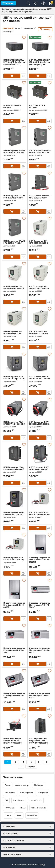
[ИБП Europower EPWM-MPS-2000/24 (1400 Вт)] (40, 137)
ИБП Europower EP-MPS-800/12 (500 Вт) (15, 334)
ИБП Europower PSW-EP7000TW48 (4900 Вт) (15, 379)
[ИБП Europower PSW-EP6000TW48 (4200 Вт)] (40, 363)
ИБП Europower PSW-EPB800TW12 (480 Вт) (15, 515)
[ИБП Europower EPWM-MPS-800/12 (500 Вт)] (40, 182)
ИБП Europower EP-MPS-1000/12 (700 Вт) (40, 334)
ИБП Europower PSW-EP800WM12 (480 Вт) (40, 470)
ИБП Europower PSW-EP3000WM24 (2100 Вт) (40, 424)
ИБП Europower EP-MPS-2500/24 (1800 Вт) (40, 243)
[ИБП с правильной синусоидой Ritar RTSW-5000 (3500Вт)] (40, 725)
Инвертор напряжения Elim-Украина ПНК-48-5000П (40, 606)
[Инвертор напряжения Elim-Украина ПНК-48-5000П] (40, 590)
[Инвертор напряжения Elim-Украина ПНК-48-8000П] (15, 590)
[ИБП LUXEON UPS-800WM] (15, 92)
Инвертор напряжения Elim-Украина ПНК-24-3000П (15, 652)
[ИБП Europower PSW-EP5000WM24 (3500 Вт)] (15, 409)
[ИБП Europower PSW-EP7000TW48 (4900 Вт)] (15, 363)
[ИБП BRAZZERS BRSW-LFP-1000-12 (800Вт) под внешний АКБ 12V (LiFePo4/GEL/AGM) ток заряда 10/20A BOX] (15, 47)
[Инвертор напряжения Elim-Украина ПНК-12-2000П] (15, 680)
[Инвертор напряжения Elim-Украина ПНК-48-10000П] (40, 544)
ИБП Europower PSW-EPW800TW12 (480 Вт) (40, 515)
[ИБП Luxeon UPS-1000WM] (40, 92)
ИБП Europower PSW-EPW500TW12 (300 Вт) (15, 560)
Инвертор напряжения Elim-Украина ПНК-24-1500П (40, 652)
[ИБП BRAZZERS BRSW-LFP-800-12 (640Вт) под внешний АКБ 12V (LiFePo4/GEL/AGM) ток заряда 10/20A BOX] (40, 47)
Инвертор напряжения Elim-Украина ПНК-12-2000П (15, 697)
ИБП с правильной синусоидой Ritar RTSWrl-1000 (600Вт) (15, 742)
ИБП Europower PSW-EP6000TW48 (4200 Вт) (40, 379)
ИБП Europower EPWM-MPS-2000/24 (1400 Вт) (40, 153)
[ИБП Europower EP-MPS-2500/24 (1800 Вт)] (40, 228)
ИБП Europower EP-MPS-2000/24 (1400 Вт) (15, 289)
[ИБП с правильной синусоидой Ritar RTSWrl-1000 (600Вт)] (15, 725)
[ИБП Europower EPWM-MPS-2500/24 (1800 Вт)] (15, 137)
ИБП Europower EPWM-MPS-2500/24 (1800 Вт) (15, 153)
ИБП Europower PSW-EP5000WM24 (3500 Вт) (15, 424)
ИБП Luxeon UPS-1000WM (40, 108)
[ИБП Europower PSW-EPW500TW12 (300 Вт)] (15, 544)
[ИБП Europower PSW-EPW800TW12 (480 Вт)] (40, 499)
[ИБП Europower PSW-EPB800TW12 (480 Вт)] (15, 499)
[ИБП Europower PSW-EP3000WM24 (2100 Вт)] (40, 409)
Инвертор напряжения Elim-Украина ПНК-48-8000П (15, 606)
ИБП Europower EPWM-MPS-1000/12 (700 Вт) (15, 243)
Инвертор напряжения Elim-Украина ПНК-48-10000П (40, 561)
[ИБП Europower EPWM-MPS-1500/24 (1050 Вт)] (15, 182)
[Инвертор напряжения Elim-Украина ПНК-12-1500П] (40, 680)
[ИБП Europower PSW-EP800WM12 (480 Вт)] (40, 454)
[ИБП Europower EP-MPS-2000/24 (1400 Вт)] (15, 273)
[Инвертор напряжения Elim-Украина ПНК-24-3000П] (15, 635)
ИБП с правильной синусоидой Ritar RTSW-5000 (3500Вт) (40, 742)
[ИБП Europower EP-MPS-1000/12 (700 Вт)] (40, 318)
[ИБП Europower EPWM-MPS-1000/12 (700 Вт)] (15, 228)
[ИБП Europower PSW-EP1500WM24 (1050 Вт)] (15, 454)
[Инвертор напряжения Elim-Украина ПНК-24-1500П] (40, 635)
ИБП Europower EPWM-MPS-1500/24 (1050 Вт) (15, 198)
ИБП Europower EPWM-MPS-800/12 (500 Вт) (40, 198)
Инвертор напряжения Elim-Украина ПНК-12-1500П (40, 697)
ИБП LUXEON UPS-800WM (15, 108)
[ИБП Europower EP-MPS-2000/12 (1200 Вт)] (40, 273)
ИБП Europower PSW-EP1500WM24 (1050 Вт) (15, 470)
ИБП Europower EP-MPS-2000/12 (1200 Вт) (40, 289)
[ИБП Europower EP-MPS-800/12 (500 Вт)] (15, 318)
